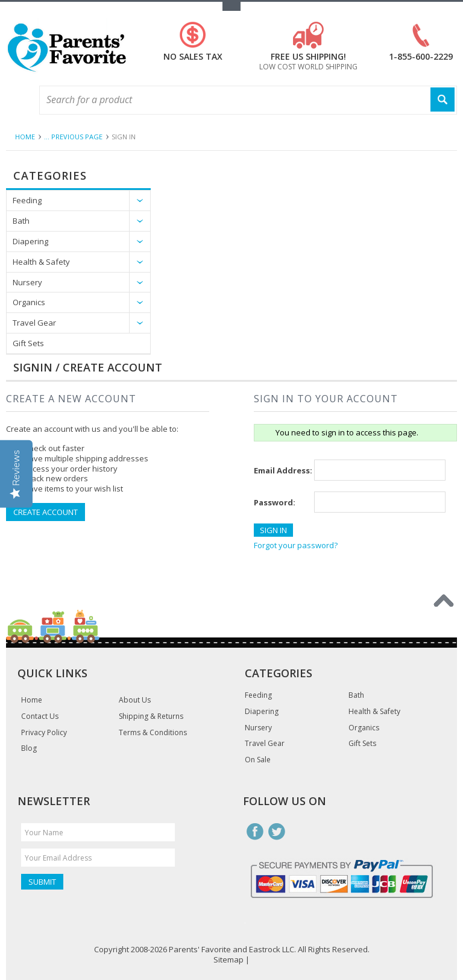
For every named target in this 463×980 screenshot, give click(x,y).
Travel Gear (34, 323)
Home (25, 137)
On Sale (258, 760)
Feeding (27, 200)
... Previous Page (73, 137)
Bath (21, 221)
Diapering (30, 241)
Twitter (277, 832)
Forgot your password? (296, 545)
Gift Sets (28, 343)
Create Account (46, 512)
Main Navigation (17, 100)
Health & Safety (41, 262)
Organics (29, 302)
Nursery (27, 282)
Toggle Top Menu (231, 6)
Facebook (255, 832)
